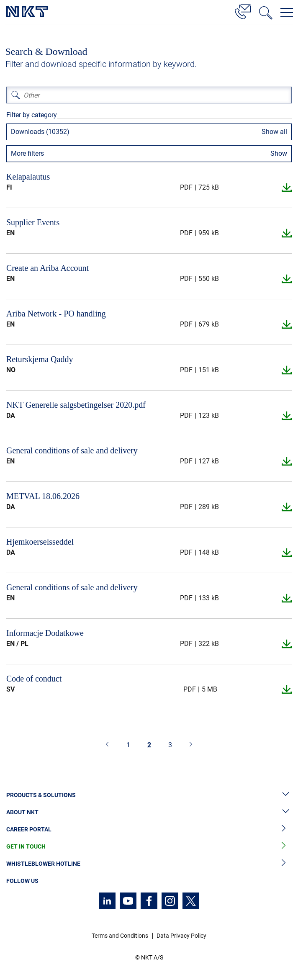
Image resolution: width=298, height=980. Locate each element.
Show (279, 153)
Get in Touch (149, 847)
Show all (274, 132)
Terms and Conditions (120, 936)
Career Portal (149, 830)
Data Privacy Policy (181, 936)
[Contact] (243, 10)
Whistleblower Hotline (149, 864)
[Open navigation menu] (287, 13)
